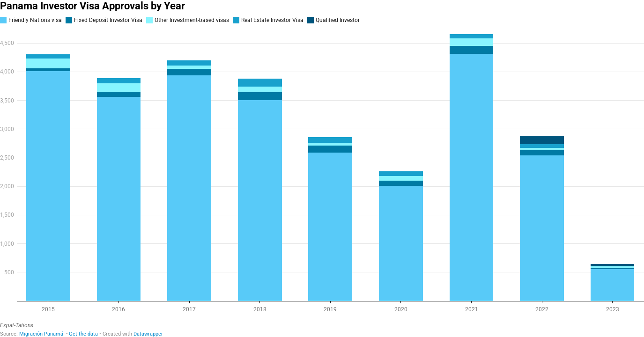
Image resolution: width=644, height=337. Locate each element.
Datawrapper (148, 334)
